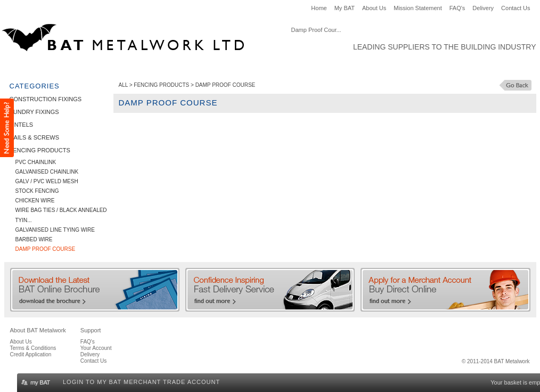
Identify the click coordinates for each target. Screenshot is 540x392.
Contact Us (516, 8)
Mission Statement (418, 8)
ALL (123, 85)
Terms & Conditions (33, 348)
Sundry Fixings (127, 67)
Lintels (178, 67)
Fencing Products (301, 67)
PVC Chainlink (36, 162)
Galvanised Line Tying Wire (55, 230)
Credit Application (31, 354)
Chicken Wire (35, 201)
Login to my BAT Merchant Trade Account (141, 382)
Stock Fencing (37, 191)
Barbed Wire (34, 239)
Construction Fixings (49, 67)
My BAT (345, 8)
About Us (374, 8)
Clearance (364, 67)
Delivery (483, 8)
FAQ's (457, 8)
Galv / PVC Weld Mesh (47, 181)
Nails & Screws (229, 67)
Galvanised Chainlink (47, 172)
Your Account (96, 348)
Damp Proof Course (46, 249)
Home (319, 8)
